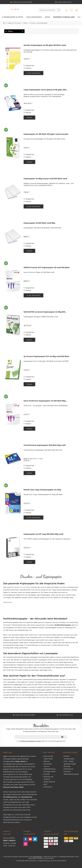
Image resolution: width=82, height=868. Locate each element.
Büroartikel (41, 697)
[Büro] (48, 17)
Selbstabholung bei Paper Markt (50, 770)
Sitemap (67, 766)
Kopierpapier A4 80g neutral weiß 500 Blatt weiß (45, 179)
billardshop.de (13, 820)
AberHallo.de (8, 822)
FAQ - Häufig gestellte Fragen (70, 763)
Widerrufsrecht (49, 782)
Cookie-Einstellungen (69, 757)
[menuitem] (77, 10)
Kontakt (47, 774)
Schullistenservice (10, 797)
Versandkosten (37, 857)
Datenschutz (69, 769)
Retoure (47, 761)
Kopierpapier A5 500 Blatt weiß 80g (39, 223)
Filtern (9, 31)
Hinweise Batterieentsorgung (71, 773)
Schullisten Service (48, 765)
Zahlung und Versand (48, 778)
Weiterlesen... (8, 602)
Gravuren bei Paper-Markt (48, 757)
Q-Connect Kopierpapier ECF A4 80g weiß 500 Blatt (46, 356)
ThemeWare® (62, 861)
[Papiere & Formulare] (64, 17)
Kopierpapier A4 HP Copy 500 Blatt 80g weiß (43, 534)
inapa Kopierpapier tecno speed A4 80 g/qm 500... (46, 90)
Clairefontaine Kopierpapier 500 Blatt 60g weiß (45, 445)
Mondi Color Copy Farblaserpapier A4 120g (42, 490)
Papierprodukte (21, 697)
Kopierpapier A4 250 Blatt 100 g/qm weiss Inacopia (46, 134)
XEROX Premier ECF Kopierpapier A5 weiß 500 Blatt (47, 268)
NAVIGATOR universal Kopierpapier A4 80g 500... (45, 312)
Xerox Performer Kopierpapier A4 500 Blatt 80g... (45, 401)
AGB (45, 784)
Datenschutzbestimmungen (31, 741)
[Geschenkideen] (34, 17)
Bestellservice (27, 797)
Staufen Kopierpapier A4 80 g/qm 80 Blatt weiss (45, 45)
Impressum (48, 787)
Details (29, 118)
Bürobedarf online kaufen (21, 587)
